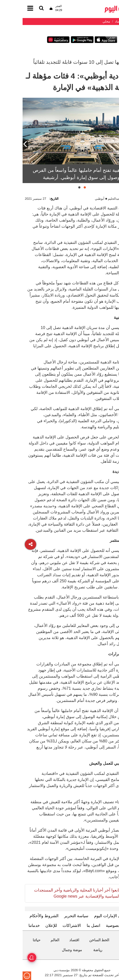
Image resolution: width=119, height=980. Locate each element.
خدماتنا (12, 926)
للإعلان (29, 926)
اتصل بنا (71, 926)
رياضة (75, 950)
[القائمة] (19, 8)
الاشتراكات (49, 926)
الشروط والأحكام (21, 916)
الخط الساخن (77, 940)
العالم (32, 940)
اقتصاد (52, 940)
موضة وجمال (49, 950)
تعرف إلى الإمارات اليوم (92, 916)
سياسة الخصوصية (98, 926)
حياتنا (14, 940)
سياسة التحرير (54, 916)
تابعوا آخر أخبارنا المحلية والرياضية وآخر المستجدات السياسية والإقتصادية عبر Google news (54, 893)
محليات (102, 940)
